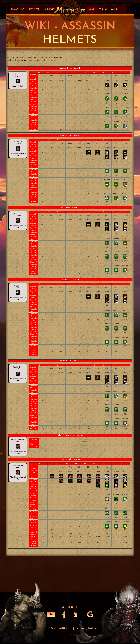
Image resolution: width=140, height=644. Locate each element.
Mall (114, 10)
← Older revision (20, 60)
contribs (58, 58)
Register (34, 10)
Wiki (91, 10)
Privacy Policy (87, 629)
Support (49, 10)
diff (10, 60)
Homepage (18, 10)
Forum (103, 10)
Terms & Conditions (56, 629)
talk (51, 58)
